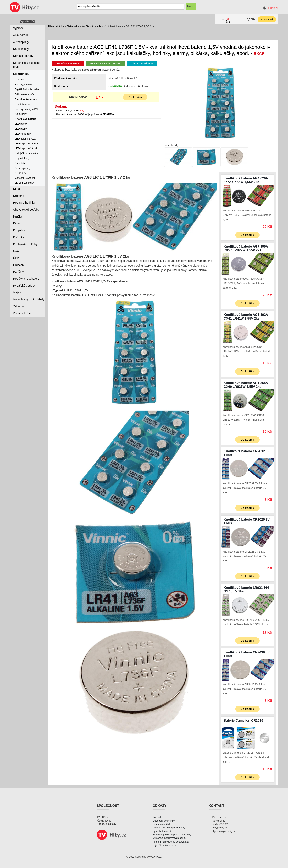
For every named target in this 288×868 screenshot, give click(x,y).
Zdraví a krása (22, 313)
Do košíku (135, 97)
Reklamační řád (161, 824)
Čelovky (19, 80)
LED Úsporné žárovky (27, 148)
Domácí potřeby (23, 56)
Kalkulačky (21, 114)
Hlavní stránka (56, 26)
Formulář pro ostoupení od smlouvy (172, 835)
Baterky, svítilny (23, 85)
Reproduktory (22, 158)
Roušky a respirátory (26, 279)
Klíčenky (19, 237)
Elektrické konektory (26, 99)
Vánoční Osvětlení (25, 178)
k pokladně (267, 19)
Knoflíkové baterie (91, 26)
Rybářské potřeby (24, 286)
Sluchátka (20, 163)
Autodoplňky (21, 42)
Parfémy (19, 272)
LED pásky (21, 129)
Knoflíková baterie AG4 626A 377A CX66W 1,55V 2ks (246, 180)
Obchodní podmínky (164, 821)
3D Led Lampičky (24, 183)
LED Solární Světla (25, 139)
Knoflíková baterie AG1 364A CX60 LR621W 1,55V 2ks (246, 385)
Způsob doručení (162, 831)
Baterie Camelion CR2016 (243, 720)
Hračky (18, 216)
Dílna (17, 189)
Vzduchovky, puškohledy (29, 299)
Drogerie (19, 196)
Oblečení (19, 265)
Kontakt (157, 817)
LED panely (21, 124)
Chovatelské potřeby (26, 210)
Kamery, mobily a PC (26, 109)
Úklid (16, 258)
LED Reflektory (23, 134)
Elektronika (73, 26)
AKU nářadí (21, 35)
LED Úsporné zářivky (26, 144)
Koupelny (19, 230)
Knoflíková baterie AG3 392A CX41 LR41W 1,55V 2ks (246, 317)
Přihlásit (273, 8)
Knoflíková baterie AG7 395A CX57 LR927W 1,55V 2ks (246, 248)
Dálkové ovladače (25, 94)
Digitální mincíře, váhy (27, 89)
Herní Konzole (23, 104)
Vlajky (17, 292)
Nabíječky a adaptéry (26, 153)
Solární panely (23, 168)
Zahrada (19, 306)
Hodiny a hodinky (24, 203)
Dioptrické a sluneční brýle (26, 65)
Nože (17, 251)
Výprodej (27, 21)
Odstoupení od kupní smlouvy (169, 828)
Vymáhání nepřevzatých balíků (169, 838)
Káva (16, 223)
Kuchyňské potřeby (25, 244)
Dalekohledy (21, 49)
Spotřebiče (21, 173)
